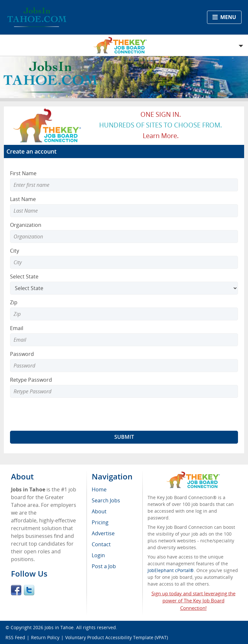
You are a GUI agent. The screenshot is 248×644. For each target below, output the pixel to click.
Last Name (23, 199)
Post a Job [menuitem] (104, 566)
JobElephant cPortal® (171, 570)
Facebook (16, 590)
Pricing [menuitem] (100, 522)
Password (22, 354)
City (15, 251)
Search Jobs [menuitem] (106, 500)
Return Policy (45, 637)
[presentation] (59, 414)
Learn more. (161, 136)
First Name (23, 173)
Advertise (103, 533)
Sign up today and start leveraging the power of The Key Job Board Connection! (193, 601)
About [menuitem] (99, 511)
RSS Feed (15, 637)
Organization (26, 225)
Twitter (29, 590)
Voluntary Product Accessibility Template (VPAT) (117, 637)
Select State (24, 277)
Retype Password (31, 380)
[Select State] (124, 288)
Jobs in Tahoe (59, 627)
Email (17, 328)
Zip (14, 302)
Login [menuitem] (98, 555)
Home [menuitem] (99, 489)
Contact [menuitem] (101, 544)
